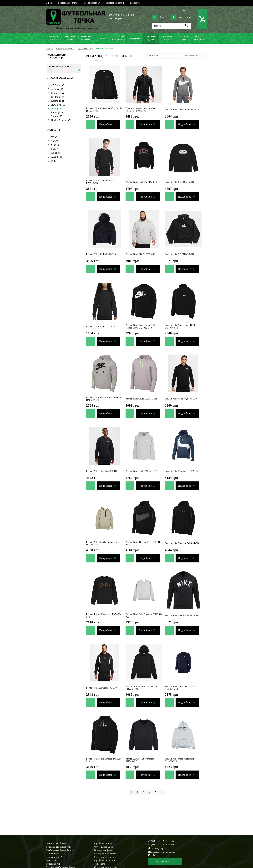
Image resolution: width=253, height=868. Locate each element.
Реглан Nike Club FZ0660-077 (141, 471)
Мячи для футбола (104, 857)
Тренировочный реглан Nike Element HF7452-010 (140, 110)
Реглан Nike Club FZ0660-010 (102, 471)
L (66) (55, 149)
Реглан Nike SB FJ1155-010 (101, 326)
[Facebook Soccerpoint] (149, 855)
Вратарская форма (104, 850)
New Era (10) (59, 105)
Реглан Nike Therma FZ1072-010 (182, 110)
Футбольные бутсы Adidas (60, 850)
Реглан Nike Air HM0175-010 (101, 688)
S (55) (55, 141)
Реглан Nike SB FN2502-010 (101, 254)
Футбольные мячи (104, 844)
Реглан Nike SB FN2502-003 (140, 254)
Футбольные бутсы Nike (59, 847)
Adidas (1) (57, 89)
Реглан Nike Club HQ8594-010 (181, 399)
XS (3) (55, 137)
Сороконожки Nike (56, 857)
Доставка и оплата (68, 3)
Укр (184, 10)
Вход (158, 17)
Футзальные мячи (104, 847)
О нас (49, 3)
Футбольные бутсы (56, 844)
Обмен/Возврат (92, 3)
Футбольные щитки (105, 860)
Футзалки (51, 860)
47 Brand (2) (58, 85)
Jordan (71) (58, 97)
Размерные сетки (115, 3)
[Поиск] (172, 26)
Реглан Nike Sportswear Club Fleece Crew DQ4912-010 (141, 326)
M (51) (55, 145)
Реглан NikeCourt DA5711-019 (142, 399)
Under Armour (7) (61, 120)
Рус (189, 10)
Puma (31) (57, 112)
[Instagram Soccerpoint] (154, 855)
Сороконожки (53, 854)
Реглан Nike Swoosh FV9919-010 (182, 616)
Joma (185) (57, 93)
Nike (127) (57, 109)
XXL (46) (57, 157)
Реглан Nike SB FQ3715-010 (180, 182)
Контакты (135, 3)
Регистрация (181, 17)
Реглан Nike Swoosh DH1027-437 (182, 471)
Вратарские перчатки (105, 854)
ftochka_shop (157, 849)
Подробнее (106, 124)
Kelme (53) (57, 101)
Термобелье (100, 864)
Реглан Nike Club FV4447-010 (141, 182)
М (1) (54, 161)
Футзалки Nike (54, 864)
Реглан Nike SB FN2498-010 (180, 254)
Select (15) (57, 116)
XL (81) (56, 153)
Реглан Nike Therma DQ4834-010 (182, 543)
